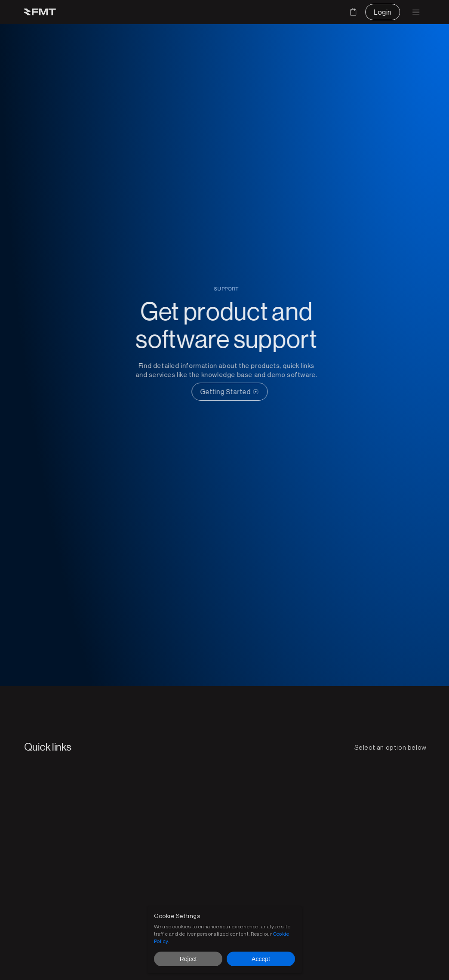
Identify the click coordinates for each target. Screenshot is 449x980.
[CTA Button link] (235, 392)
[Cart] (353, 12)
